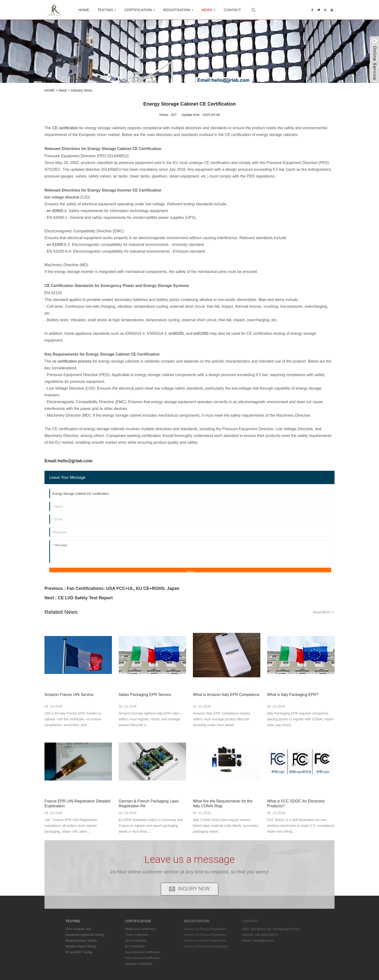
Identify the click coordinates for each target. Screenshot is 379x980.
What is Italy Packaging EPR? (293, 695)
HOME (50, 90)
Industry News (82, 90)
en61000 (201, 333)
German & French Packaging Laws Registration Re (149, 804)
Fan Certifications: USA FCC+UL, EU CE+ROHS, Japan (123, 588)
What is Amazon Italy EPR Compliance (226, 695)
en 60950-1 (57, 211)
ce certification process (72, 361)
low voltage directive (62, 197)
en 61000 (55, 245)
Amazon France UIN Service (69, 695)
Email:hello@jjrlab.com (69, 461)
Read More (324, 612)
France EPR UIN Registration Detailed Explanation (77, 804)
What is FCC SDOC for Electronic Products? (296, 804)
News (63, 90)
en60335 (176, 333)
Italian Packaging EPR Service (145, 695)
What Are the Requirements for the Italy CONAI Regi (223, 804)
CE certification (65, 128)
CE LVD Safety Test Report (85, 598)
